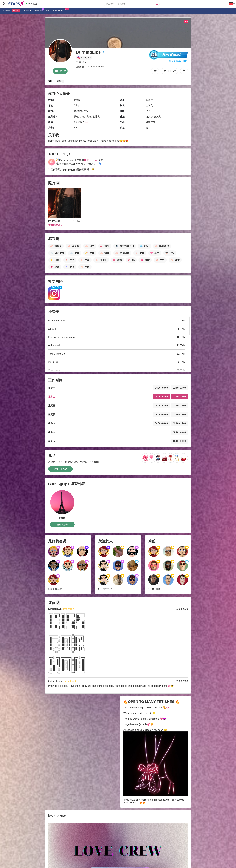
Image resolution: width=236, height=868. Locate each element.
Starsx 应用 (59, 10)
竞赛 (47, 11)
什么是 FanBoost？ (179, 61)
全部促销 (39, 10)
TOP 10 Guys (91, 160)
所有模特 (6, 11)
